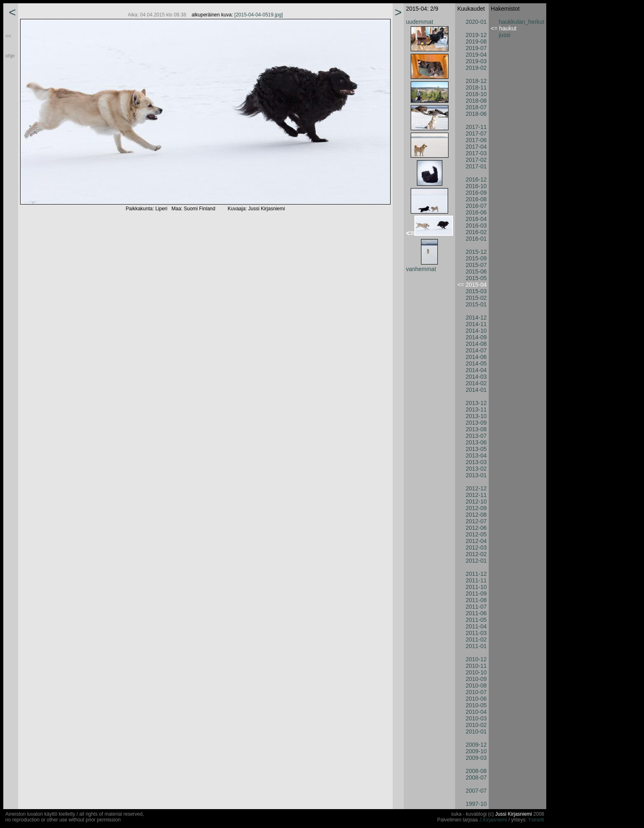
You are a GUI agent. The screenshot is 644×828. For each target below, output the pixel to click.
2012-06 (476, 528)
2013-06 (476, 442)
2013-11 (476, 409)
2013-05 (476, 449)
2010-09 (476, 679)
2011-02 (476, 639)
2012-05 (476, 534)
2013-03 (476, 462)
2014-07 (476, 350)
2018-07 (476, 107)
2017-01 (476, 166)
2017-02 (476, 160)
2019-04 (476, 55)
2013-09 (476, 423)
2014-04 (476, 370)
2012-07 (476, 521)
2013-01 (476, 475)
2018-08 (476, 101)
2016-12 (476, 179)
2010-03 (476, 718)
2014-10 (476, 331)
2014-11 (476, 324)
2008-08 (476, 771)
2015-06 (476, 271)
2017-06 (476, 140)
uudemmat (419, 22)
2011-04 (476, 626)
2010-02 (476, 725)
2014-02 (476, 383)
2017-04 (476, 147)
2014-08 (476, 344)
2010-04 (476, 712)
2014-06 (476, 357)
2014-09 (476, 337)
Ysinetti (536, 820)
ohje (10, 56)
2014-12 (476, 317)
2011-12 (476, 574)
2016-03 (476, 225)
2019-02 (476, 68)
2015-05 (476, 278)
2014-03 (476, 377)
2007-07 (476, 791)
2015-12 (476, 252)
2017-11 (476, 127)
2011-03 (476, 633)
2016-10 (476, 186)
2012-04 (476, 541)
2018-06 (476, 114)
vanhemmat (421, 269)
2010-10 (476, 672)
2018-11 (476, 87)
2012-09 (476, 508)
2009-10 (476, 751)
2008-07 (476, 777)
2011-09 (476, 593)
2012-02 (476, 554)
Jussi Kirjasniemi (514, 814)
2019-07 (476, 48)
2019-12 (476, 35)
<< (8, 36)
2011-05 (476, 620)
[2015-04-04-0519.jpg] (259, 15)
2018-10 (476, 94)
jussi (505, 35)
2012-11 (476, 495)
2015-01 (476, 304)
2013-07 (476, 436)
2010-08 (476, 685)
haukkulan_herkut (522, 22)
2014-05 (476, 363)
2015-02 (476, 298)
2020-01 (476, 22)
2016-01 (476, 239)
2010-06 (476, 699)
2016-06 (476, 212)
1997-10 (476, 804)
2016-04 (476, 219)
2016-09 (476, 193)
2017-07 (476, 133)
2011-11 (476, 580)
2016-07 (476, 206)
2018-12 (476, 81)
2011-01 (476, 646)
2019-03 (476, 61)
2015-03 (476, 291)
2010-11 (476, 666)
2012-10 (476, 501)
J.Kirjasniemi (493, 820)
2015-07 (476, 265)
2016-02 (476, 232)
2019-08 (476, 41)
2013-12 (476, 403)
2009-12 (476, 745)
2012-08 (476, 515)
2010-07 (476, 692)
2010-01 (476, 731)
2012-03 (476, 547)
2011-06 (476, 613)
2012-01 (476, 561)
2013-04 (476, 455)
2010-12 (476, 659)
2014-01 (476, 390)
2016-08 (476, 199)
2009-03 (476, 758)
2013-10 (476, 416)
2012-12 (476, 488)
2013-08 (476, 429)
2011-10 (476, 587)
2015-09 (476, 258)
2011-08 (476, 600)
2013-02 (476, 469)
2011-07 (476, 607)
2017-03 (476, 153)
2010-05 (476, 705)
